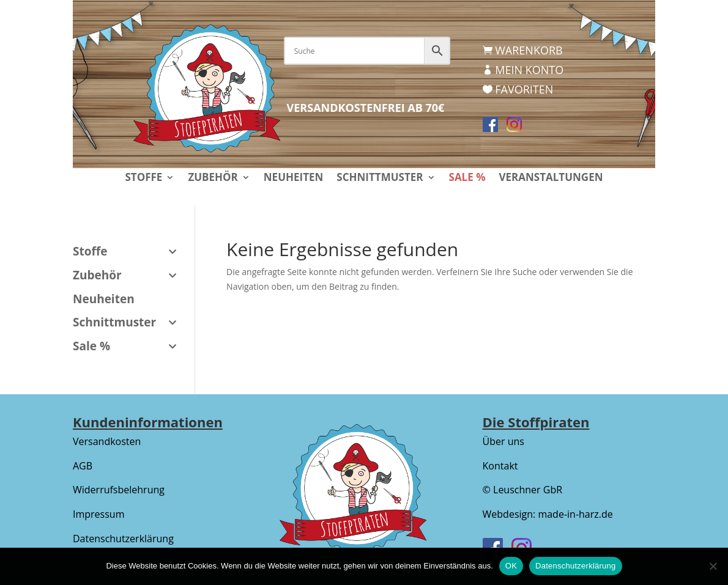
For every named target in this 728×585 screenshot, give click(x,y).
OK (511, 566)
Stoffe (143, 178)
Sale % (467, 178)
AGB (83, 466)
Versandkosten (107, 441)
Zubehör (213, 178)
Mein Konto (529, 70)
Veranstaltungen (551, 178)
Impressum (98, 514)
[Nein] (713, 566)
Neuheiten (294, 178)
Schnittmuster (380, 178)
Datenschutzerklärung (123, 539)
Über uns (503, 441)
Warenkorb (529, 50)
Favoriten (524, 89)
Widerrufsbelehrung (119, 490)
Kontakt (500, 466)
